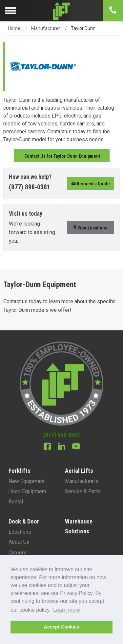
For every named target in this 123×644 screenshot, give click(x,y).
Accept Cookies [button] (62, 627)
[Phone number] (113, 11)
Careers (18, 553)
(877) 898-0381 (30, 187)
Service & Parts (83, 491)
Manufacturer (46, 28)
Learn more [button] (67, 610)
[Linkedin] (62, 447)
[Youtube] (76, 447)
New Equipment (27, 481)
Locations (20, 532)
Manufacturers (82, 481)
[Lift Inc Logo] (61, 11)
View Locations (90, 228)
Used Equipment (27, 491)
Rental (16, 502)
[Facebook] (47, 447)
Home (14, 28)
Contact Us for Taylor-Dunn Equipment (62, 156)
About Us (19, 542)
